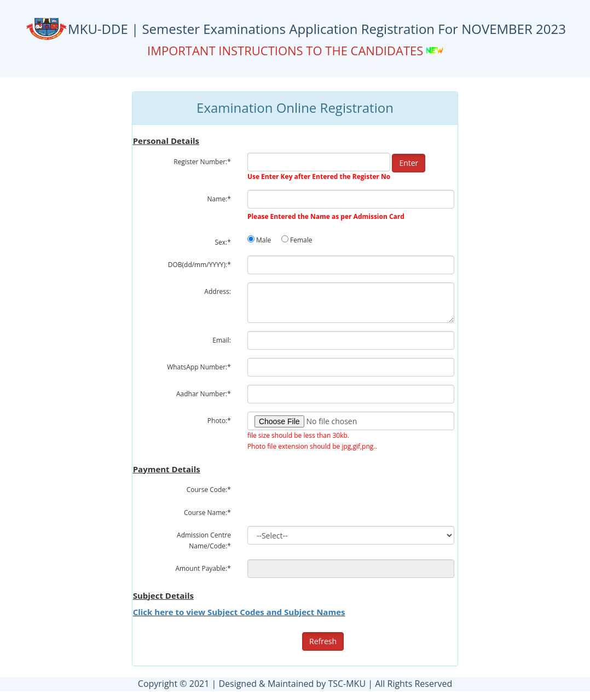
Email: (222, 340)
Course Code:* (209, 490)
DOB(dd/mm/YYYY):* (199, 265)
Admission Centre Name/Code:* (204, 540)
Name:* (219, 199)
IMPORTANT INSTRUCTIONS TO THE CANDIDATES (287, 50)
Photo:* (219, 421)
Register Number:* (202, 162)
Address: (218, 291)
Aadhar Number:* (204, 394)
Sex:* (223, 242)
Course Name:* (207, 513)
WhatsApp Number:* (199, 367)
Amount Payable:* (203, 568)
